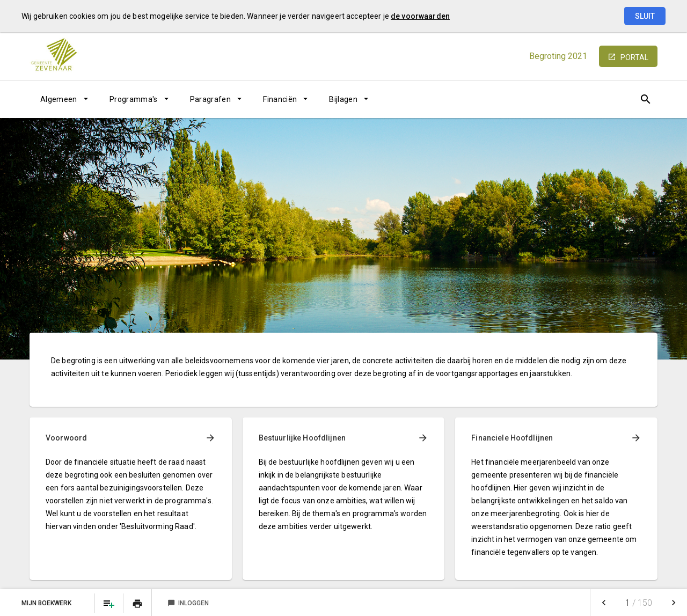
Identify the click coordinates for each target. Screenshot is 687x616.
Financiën (280, 99)
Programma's (134, 99)
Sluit (645, 16)
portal (634, 57)
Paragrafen (211, 99)
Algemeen (59, 99)
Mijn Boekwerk (47, 603)
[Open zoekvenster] (645, 99)
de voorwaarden (420, 16)
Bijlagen (343, 99)
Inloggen (188, 603)
